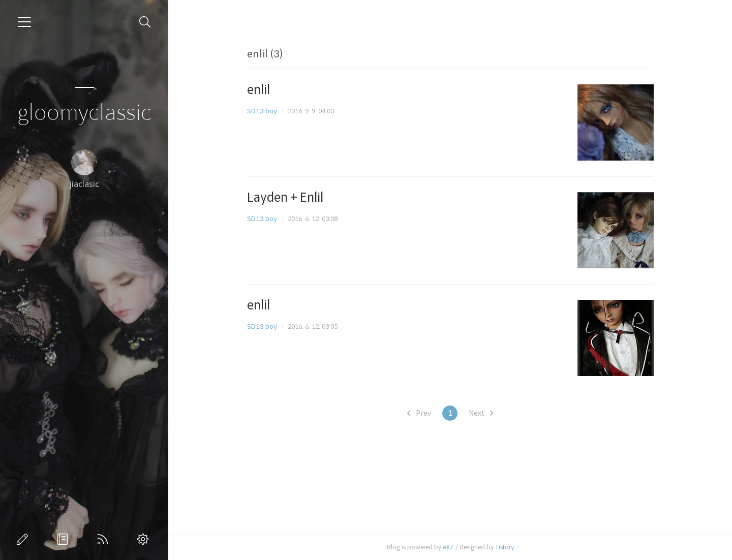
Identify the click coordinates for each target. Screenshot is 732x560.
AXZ (448, 547)
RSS (105, 539)
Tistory (505, 547)
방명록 (65, 539)
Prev (419, 413)
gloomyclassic (84, 113)
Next (481, 413)
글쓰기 (24, 539)
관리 (145, 539)
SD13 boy (262, 111)
